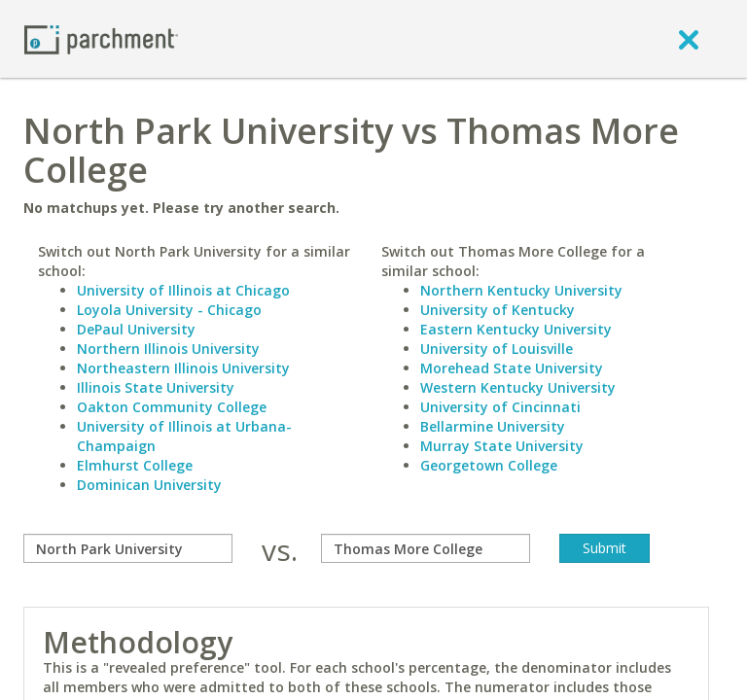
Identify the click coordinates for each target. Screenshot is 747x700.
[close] (689, 39)
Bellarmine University (493, 426)
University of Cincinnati (500, 407)
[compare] (128, 548)
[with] (426, 548)
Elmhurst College (135, 465)
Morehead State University (512, 368)
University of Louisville (497, 349)
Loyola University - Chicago (169, 310)
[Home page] (101, 38)
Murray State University (502, 446)
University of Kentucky (498, 310)
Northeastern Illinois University (183, 368)
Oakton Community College (172, 407)
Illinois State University (156, 387)
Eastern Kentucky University (516, 329)
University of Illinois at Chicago (183, 290)
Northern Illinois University (168, 349)
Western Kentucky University (518, 387)
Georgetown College (489, 465)
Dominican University (149, 485)
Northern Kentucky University (521, 290)
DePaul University (136, 329)
